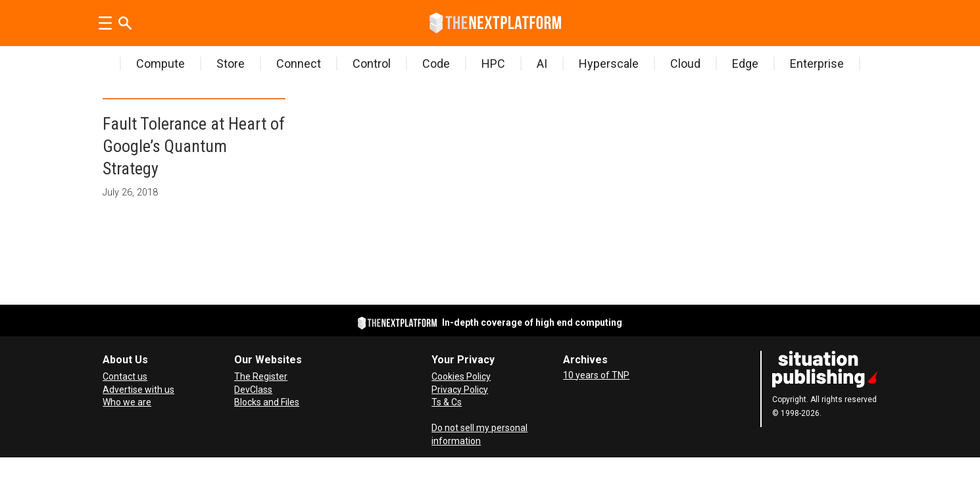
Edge (745, 64)
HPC (493, 64)
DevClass (253, 390)
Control (372, 64)
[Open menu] (105, 23)
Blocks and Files (267, 402)
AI (542, 64)
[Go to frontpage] (495, 23)
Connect (299, 64)
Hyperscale (609, 64)
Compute (160, 64)
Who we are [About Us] (127, 402)
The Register (261, 376)
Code (436, 64)
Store (231, 64)
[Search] (125, 23)
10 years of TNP (596, 375)
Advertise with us (138, 390)
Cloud (685, 64)
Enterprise (817, 64)
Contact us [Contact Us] (125, 376)
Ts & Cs (447, 402)
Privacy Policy (460, 390)
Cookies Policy (461, 376)
